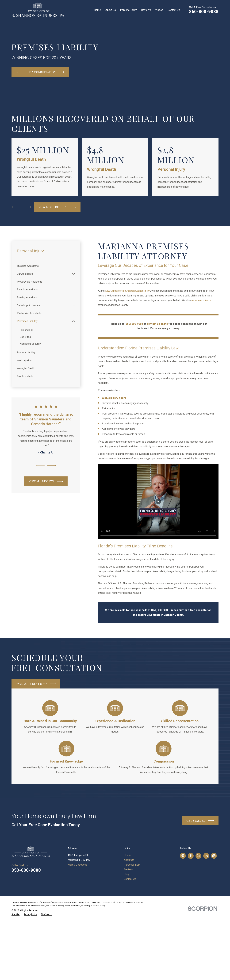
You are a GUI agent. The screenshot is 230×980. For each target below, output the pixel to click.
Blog (126, 874)
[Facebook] (191, 856)
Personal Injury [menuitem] (128, 10)
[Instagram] (214, 856)
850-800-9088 (204, 12)
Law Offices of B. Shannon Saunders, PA (128, 291)
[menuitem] (46, 266)
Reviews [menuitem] (146, 10)
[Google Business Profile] (183, 856)
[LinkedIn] (206, 856)
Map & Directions (78, 865)
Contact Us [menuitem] (174, 10)
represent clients (201, 300)
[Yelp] (198, 856)
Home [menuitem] (97, 10)
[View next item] (27, 207)
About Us (129, 860)
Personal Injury (132, 865)
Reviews (129, 869)
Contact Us (130, 879)
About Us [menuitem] (111, 10)
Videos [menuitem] (159, 10)
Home (127, 855)
